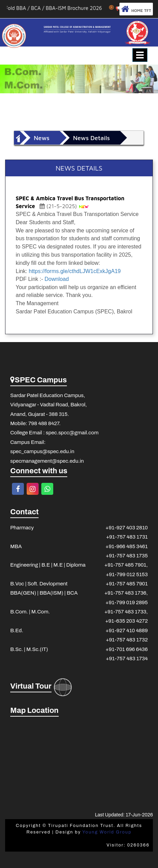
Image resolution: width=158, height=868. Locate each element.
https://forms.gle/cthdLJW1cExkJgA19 (75, 271)
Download (56, 279)
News (42, 138)
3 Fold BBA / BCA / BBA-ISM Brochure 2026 (57, 8)
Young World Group (107, 832)
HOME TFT (136, 9)
